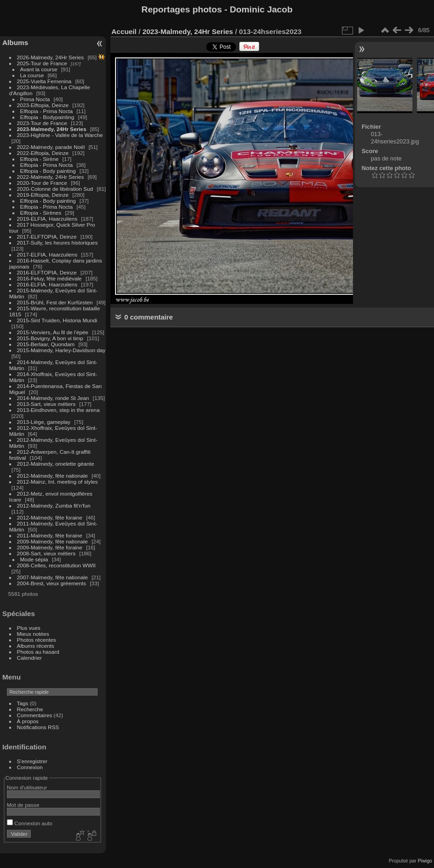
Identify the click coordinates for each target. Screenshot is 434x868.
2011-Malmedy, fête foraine (50, 535)
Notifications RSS (38, 727)
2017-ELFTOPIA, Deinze (47, 237)
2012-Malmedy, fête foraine (50, 517)
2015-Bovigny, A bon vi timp (50, 338)
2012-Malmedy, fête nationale (52, 476)
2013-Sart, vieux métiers (47, 404)
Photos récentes (37, 640)
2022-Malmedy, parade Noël (51, 147)
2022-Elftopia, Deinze (43, 153)
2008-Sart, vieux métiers (46, 553)
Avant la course (39, 69)
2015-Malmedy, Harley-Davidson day (61, 350)
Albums (15, 43)
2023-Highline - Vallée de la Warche (60, 135)
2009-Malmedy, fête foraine (50, 547)
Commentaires (35, 715)
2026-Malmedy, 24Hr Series (51, 57)
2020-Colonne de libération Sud (55, 189)
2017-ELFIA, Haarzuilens (48, 254)
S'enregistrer (32, 761)
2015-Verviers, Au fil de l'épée (53, 332)
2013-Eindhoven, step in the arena (58, 410)
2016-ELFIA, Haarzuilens (47, 284)
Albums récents (36, 646)
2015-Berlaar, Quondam (46, 344)
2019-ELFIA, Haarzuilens (47, 219)
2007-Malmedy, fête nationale (52, 577)
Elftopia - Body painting (48, 171)
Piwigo (425, 861)
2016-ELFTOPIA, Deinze (47, 272)
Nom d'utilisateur (27, 787)
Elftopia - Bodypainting (47, 117)
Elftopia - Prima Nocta (46, 111)
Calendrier (29, 658)
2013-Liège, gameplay (44, 422)
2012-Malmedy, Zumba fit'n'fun (54, 505)
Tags (23, 703)
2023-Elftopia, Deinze (43, 105)
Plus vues (29, 628)
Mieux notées (33, 634)
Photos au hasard (38, 652)
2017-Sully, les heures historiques (58, 243)
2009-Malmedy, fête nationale (52, 541)
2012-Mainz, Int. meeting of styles (58, 482)
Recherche (30, 709)
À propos (28, 721)
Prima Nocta (35, 99)
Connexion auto (30, 823)
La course (32, 75)
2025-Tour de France (42, 63)
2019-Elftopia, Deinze (43, 195)
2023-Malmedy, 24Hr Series (52, 129)
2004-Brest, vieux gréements (52, 583)
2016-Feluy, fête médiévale (49, 278)
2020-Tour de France (42, 183)
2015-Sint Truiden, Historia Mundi (57, 320)
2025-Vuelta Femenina (44, 81)
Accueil (124, 31)
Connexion (30, 767)
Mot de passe (23, 805)
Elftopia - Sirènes (41, 213)
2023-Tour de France (42, 123)
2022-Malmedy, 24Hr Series (51, 177)
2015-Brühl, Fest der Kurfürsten (55, 302)
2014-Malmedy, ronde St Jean (53, 398)
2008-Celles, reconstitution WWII (56, 565)
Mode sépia (34, 559)
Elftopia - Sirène (40, 159)
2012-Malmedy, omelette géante (56, 464)
